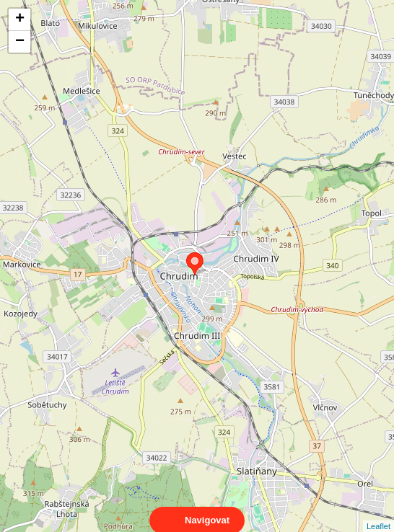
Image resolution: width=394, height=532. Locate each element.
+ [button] (20, 19)
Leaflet (378, 513)
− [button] (20, 42)
